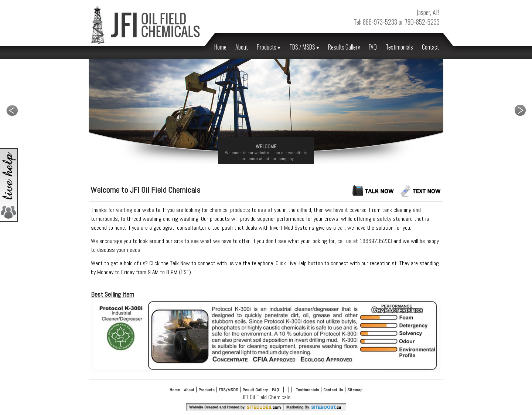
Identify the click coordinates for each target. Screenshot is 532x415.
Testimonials (399, 47)
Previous (12, 110)
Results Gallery (344, 47)
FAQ (373, 47)
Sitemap (355, 390)
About (242, 47)
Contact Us (333, 390)
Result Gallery (255, 390)
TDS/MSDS (229, 390)
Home (220, 47)
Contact (430, 47)
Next (520, 110)
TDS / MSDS (304, 47)
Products (269, 47)
